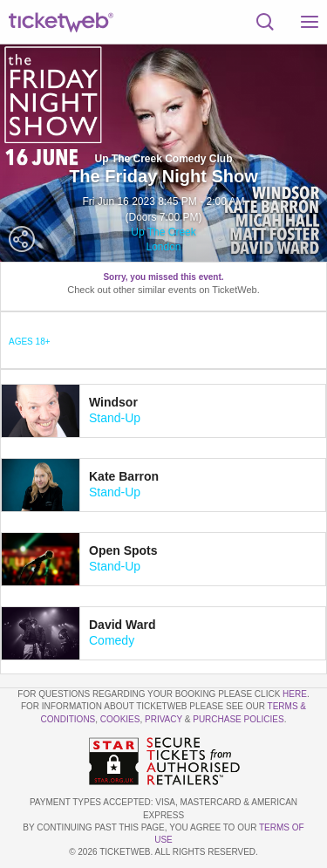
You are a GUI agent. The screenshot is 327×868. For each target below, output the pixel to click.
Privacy (163, 719)
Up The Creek (163, 232)
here (295, 694)
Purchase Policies (238, 719)
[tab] (163, 411)
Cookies (120, 719)
